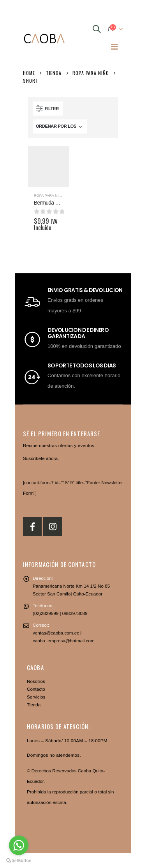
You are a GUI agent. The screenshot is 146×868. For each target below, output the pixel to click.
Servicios (36, 697)
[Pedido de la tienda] (60, 127)
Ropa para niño (49, 196)
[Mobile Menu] (114, 46)
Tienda (34, 705)
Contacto (36, 689)
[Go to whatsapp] (19, 845)
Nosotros (36, 681)
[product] (49, 167)
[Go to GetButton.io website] (19, 860)
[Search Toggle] (97, 29)
